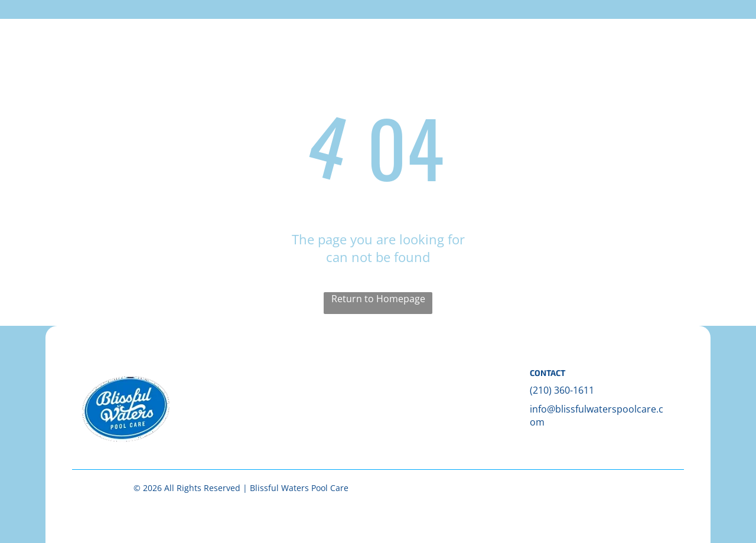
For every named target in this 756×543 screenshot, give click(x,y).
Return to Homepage (378, 299)
